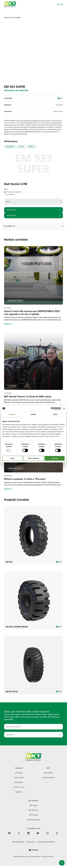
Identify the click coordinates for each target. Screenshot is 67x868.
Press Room (19, 782)
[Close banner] (64, 409)
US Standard (10, 195)
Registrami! (33, 735)
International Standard (14, 192)
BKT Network (33, 810)
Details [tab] (34, 414)
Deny (12, 458)
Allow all (55, 458)
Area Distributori (48, 778)
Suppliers (19, 792)
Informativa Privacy (18, 842)
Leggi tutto (9, 324)
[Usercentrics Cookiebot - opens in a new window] (52, 409)
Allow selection (33, 458)
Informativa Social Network (46, 842)
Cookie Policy (31, 842)
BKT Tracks (33, 805)
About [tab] (55, 414)
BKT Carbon (33, 815)
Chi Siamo (19, 773)
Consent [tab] (12, 414)
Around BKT (48, 773)
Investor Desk (19, 778)
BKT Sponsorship (34, 820)
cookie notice (54, 436)
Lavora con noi (19, 787)
